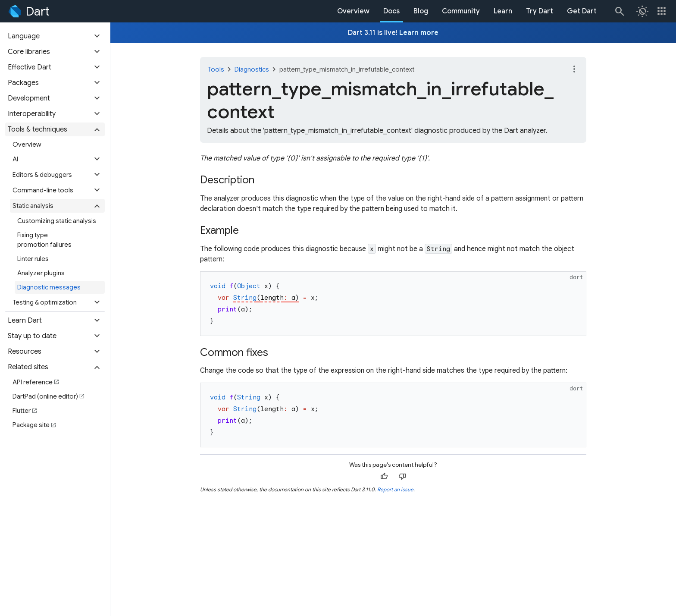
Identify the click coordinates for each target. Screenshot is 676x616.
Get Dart (582, 11)
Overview (353, 11)
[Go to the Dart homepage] (28, 11)
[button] (55, 36)
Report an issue (395, 489)
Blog (421, 11)
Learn (503, 11)
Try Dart (540, 11)
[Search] (619, 11)
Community (461, 11)
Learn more (419, 33)
